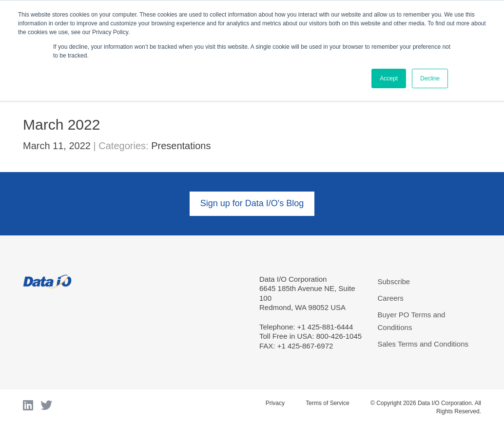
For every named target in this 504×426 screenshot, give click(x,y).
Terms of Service (327, 403)
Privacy (275, 403)
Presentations (181, 146)
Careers (391, 298)
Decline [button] (430, 78)
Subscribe (394, 281)
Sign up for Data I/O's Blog (252, 203)
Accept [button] (389, 78)
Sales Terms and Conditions (423, 344)
